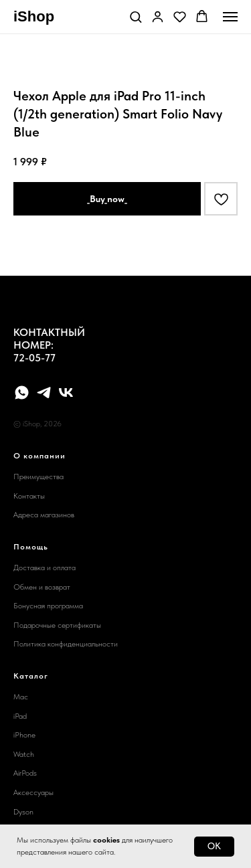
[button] (136, 16)
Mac (21, 697)
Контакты (29, 496)
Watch (24, 754)
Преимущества (38, 476)
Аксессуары (33, 792)
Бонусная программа (48, 606)
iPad (20, 716)
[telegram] (44, 393)
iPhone (24, 735)
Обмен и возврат (42, 587)
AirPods (25, 773)
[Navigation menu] (230, 17)
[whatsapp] (22, 393)
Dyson (23, 812)
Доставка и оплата (45, 568)
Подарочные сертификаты (57, 625)
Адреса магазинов (44, 515)
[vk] (66, 393)
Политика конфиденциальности (66, 644)
